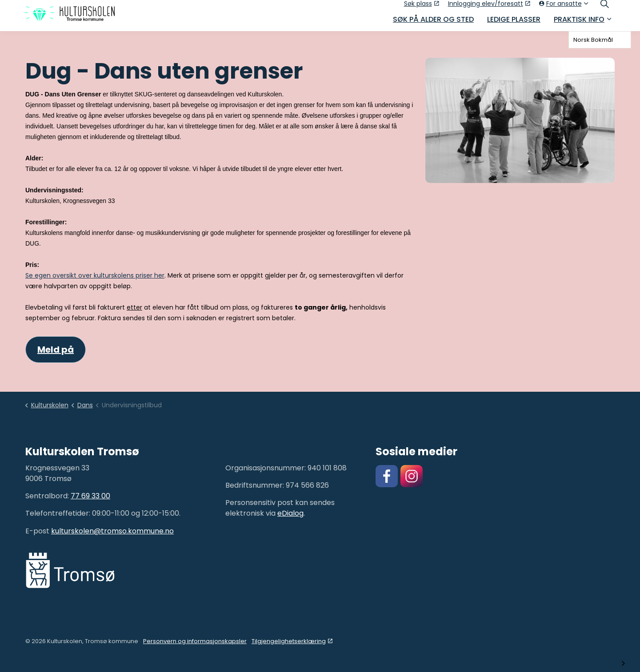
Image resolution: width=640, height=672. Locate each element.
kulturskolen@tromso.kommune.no (112, 531)
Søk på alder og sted (433, 23)
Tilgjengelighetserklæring (292, 641)
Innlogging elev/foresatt (489, 8)
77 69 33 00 (90, 496)
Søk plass (422, 8)
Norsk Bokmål (593, 40)
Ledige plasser (514, 23)
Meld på (56, 350)
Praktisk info (579, 23)
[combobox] (600, 40)
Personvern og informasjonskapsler (195, 641)
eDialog (290, 513)
